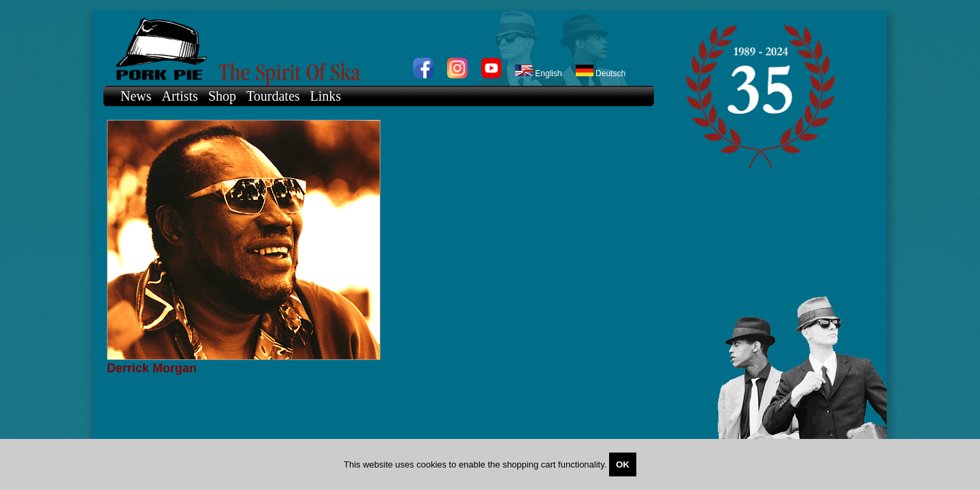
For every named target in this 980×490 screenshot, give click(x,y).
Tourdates (273, 96)
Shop (222, 96)
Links (326, 96)
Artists (180, 96)
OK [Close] (623, 464)
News (136, 96)
